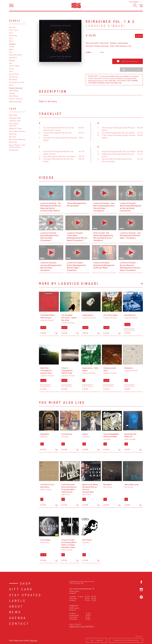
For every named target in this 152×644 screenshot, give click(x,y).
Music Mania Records (17, 139)
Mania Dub (13, 142)
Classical (90, 46)
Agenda (18, 618)
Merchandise (14, 150)
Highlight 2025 (15, 121)
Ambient (12, 44)
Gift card (21, 589)
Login (141, 2)
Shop (26, 583)
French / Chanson (16, 99)
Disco (11, 41)
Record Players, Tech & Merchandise (17, 146)
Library (12, 93)
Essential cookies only (126, 640)
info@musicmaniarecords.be (82, 581)
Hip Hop (12, 27)
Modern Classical (16, 88)
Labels (18, 601)
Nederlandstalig (15, 102)
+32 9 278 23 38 (76, 583)
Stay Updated (25, 595)
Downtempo (123, 43)
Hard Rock (13, 35)
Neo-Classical (122, 46)
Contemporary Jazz (17, 82)
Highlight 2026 (15, 118)
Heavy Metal (14, 91)
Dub (11, 63)
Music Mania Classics (17, 131)
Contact (19, 623)
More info (34, 640)
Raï (130, 46)
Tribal (112, 46)
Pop (11, 52)
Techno (12, 46)
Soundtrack (14, 77)
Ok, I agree (97, 640)
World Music (14, 96)
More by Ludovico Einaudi (69, 283)
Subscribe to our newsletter (82, 626)
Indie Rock (13, 57)
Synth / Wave (14, 66)
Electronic (104, 43)
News (15, 612)
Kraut (11, 85)
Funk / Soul (14, 30)
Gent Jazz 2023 (92, 43)
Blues (11, 49)
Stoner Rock (14, 74)
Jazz (11, 38)
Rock (11, 33)
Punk (11, 71)
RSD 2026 (13, 115)
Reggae (12, 60)
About (16, 606)
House (12, 68)
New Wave (13, 79)
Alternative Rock (16, 55)
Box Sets (13, 137)
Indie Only (13, 134)
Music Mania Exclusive (14, 125)
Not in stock (131, 70)
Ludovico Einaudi (106, 26)
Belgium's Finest (15, 128)
